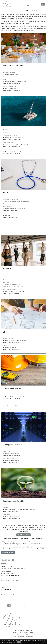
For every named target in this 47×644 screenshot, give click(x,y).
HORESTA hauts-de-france (9, 86)
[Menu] (28, 4)
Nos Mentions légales (8, 573)
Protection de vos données (10, 576)
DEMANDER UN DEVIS (23, 535)
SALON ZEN (6, 282)
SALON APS (6, 402)
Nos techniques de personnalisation (13, 569)
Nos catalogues (6, 571)
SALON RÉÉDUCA (7, 206)
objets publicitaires (26, 26)
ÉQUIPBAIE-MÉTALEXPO (9, 339)
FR (43, 4)
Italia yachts (31, 544)
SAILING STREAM (6, 589)
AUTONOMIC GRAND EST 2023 (10, 199)
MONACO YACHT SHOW (9, 150)
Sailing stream (14, 542)
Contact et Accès (6, 567)
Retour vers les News (8, 553)
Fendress (11, 547)
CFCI (4, 213)
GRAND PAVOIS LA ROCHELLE (10, 143)
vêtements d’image (7, 30)
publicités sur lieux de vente (23, 28)
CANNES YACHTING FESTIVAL (10, 136)
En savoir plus (11, 642)
